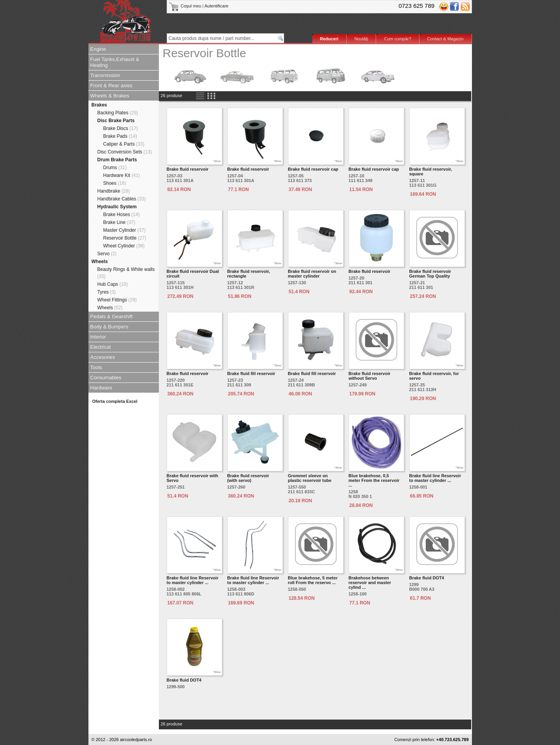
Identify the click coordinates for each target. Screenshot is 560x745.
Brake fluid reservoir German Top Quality (430, 274)
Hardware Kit (122, 175)
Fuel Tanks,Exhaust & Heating (115, 62)
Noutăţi (361, 39)
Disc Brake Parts (116, 121)
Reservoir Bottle (125, 238)
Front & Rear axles (112, 86)
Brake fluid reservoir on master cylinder (312, 274)
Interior (98, 337)
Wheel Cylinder (124, 246)
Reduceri (329, 39)
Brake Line (119, 222)
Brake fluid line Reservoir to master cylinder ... (435, 478)
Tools (96, 367)
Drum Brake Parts (117, 160)
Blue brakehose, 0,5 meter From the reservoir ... (374, 480)
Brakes (99, 105)
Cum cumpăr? (397, 39)
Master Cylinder (125, 230)
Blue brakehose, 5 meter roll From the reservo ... (313, 580)
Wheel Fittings (117, 300)
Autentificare (217, 6)
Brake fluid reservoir (188, 169)
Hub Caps (113, 284)
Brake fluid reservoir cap (313, 169)
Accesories (103, 357)
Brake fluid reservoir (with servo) (248, 478)
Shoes (115, 183)
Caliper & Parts (124, 144)
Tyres (107, 292)
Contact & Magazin (446, 39)
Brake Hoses (122, 215)
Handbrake (114, 191)
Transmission (105, 75)
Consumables (106, 378)
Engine (98, 49)
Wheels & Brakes (110, 96)
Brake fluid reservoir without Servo (370, 376)
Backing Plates (118, 113)
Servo (107, 254)
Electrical (101, 347)
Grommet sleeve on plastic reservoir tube (310, 478)
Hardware (101, 388)
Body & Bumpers (110, 327)
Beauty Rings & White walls (126, 273)
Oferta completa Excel (115, 401)
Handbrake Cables (122, 199)
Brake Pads (120, 136)
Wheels (100, 262)
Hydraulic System (117, 207)
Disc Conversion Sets (125, 152)
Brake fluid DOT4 (427, 578)
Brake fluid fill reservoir (251, 373)
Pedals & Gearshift (112, 317)
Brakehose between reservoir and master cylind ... (370, 583)
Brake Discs (121, 128)
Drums (115, 168)
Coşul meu (186, 6)
